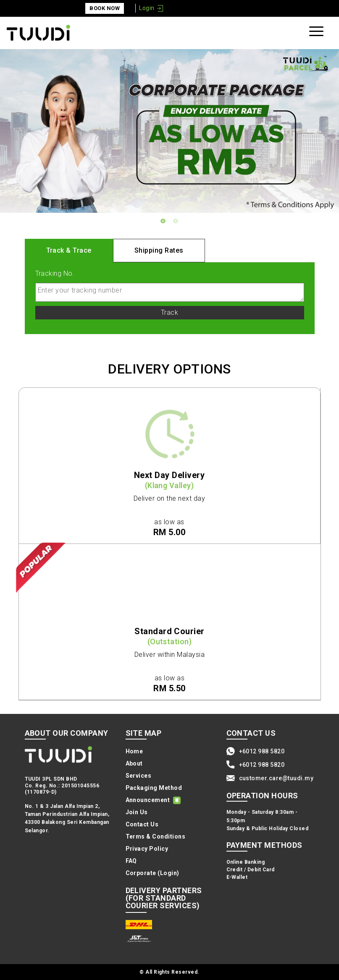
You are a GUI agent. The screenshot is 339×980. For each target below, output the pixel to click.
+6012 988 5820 (262, 751)
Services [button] (139, 776)
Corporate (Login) (152, 873)
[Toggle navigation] (318, 33)
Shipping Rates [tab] (159, 250)
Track (169, 312)
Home (134, 751)
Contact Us (142, 824)
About (134, 763)
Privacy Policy (147, 849)
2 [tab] (176, 221)
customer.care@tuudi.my (276, 778)
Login (147, 8)
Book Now (105, 8)
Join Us (137, 812)
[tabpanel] (169, 131)
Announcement (148, 800)
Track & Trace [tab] (69, 250)
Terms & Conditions (156, 836)
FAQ (131, 861)
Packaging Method (154, 788)
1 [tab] (163, 221)
